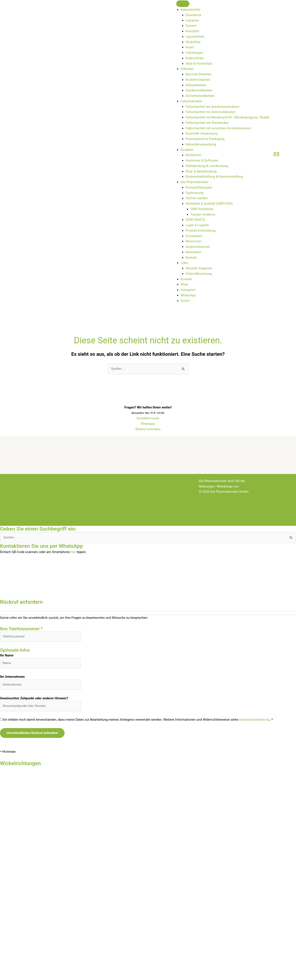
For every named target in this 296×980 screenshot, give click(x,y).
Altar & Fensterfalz (199, 64)
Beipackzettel (190, 10)
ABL (20, 513)
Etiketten (187, 69)
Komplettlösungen (199, 187)
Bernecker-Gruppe (259, 481)
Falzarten (192, 20)
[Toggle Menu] (183, 4)
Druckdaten (194, 236)
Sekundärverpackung (201, 144)
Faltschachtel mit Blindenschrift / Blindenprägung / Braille (228, 117)
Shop (184, 284)
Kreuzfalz (192, 31)
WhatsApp (188, 295)
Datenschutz (26, 519)
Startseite (24, 481)
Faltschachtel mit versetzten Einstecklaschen (218, 128)
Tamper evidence (203, 214)
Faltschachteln (191, 101)
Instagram (188, 290)
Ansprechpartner (198, 247)
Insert (190, 47)
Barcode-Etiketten (198, 74)
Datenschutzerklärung (255, 721)
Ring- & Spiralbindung (201, 171)
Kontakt (191, 258)
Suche (185, 301)
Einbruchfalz (195, 58)
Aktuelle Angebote (199, 268)
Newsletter (193, 252)
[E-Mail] (276, 154)
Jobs (184, 263)
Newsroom (194, 241)
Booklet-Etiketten (198, 80)
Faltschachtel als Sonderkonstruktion (213, 107)
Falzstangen (194, 53)
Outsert (191, 26)
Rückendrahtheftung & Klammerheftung (214, 177)
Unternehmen (118, 503)
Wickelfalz (193, 42)
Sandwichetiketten (199, 90)
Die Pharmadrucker (195, 182)
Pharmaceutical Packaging (205, 139)
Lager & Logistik (197, 225)
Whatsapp (148, 424)
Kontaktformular (148, 418)
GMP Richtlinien (202, 209)
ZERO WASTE (195, 220)
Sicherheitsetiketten (200, 96)
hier (73, 552)
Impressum (25, 508)
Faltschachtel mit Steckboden (207, 123)
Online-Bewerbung (199, 274)
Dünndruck (193, 15)
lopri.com (247, 486)
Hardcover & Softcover (202, 160)
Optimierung (195, 193)
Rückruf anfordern (148, 429)
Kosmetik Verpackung (202, 133)
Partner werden (197, 198)
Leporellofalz (195, 37)
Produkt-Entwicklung (201, 231)
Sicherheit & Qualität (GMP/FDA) (209, 204)
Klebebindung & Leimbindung (207, 166)
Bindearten (193, 155)
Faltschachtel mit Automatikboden (211, 112)
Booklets (187, 150)
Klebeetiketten (196, 85)
